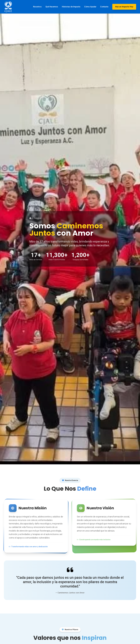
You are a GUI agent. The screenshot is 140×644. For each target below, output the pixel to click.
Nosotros (37, 7)
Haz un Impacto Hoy (124, 7)
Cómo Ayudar (90, 7)
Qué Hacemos (52, 7)
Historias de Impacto (71, 7)
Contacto (104, 7)
